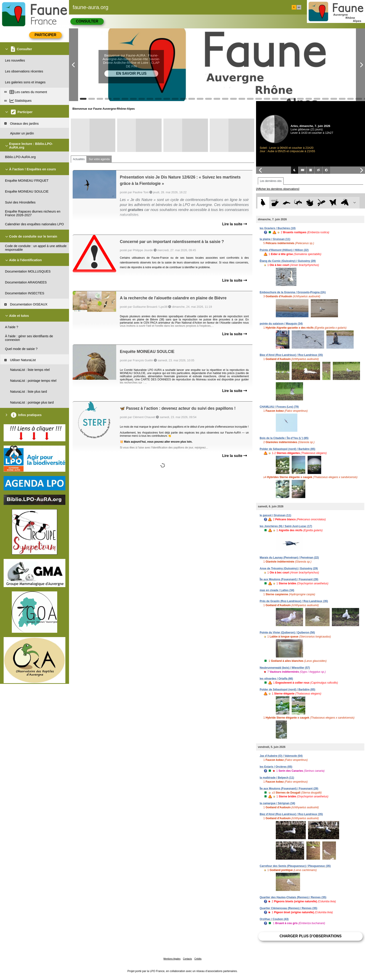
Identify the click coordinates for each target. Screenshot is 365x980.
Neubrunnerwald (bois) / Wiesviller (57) (285, 668)
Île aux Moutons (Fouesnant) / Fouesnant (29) (289, 579)
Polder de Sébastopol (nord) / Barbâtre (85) (287, 449)
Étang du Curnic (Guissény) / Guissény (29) (288, 261)
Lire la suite (235, 224)
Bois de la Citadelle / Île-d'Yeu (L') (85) (284, 438)
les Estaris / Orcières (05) (276, 767)
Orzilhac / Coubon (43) (274, 919)
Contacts (187, 959)
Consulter (87, 21)
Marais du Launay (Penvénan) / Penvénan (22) (289, 558)
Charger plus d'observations (310, 936)
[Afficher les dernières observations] (278, 189)
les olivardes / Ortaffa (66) (276, 679)
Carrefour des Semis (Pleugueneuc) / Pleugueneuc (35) (295, 866)
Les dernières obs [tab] (271, 181)
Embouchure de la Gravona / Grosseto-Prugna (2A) (293, 292)
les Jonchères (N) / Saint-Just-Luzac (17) (286, 526)
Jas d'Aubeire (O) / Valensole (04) (281, 756)
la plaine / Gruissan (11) (275, 239)
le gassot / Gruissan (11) (275, 515)
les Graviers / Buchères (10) (278, 228)
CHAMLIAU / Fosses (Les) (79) (279, 407)
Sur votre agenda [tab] (99, 159)
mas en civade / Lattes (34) (277, 590)
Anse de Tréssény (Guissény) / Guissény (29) (289, 568)
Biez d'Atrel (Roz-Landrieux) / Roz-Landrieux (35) (291, 355)
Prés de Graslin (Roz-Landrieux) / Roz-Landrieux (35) (294, 601)
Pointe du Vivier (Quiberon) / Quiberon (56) (287, 633)
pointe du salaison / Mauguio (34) (281, 324)
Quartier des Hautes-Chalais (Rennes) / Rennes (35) (293, 897)
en (299, 7)
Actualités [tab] (79, 159)
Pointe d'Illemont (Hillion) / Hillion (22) (284, 250)
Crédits (198, 959)
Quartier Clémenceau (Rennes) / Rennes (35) (288, 908)
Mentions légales (172, 959)
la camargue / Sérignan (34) (277, 803)
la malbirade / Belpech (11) (277, 778)
